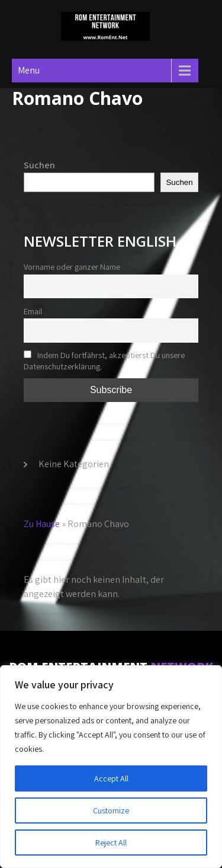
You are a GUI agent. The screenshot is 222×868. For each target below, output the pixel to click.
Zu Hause (42, 524)
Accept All (111, 778)
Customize (111, 810)
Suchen (39, 165)
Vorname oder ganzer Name (72, 267)
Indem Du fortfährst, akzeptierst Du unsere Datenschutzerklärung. (104, 360)
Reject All (111, 843)
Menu (29, 70)
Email (33, 311)
